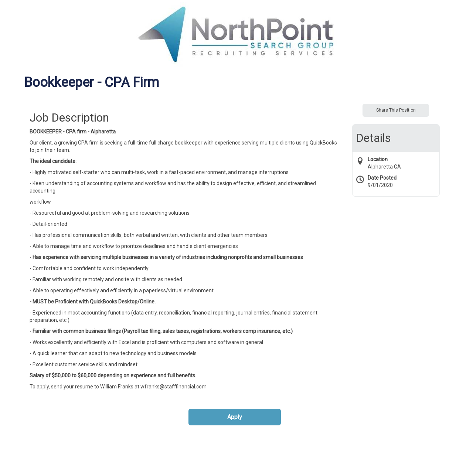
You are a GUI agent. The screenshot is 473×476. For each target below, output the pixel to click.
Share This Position (396, 110)
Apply (235, 417)
